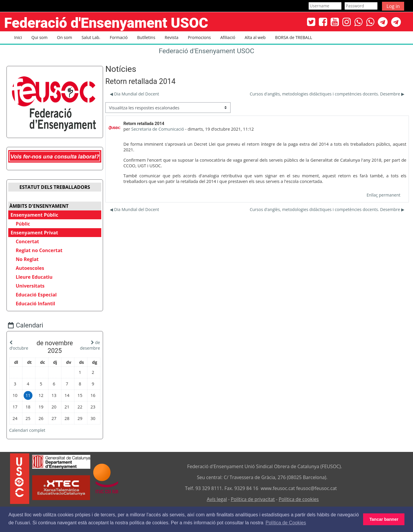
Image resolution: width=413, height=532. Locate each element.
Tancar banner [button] (384, 519)
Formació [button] (119, 37)
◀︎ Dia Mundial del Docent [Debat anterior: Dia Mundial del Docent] (134, 94)
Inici (18, 37)
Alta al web (255, 37)
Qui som (39, 37)
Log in (393, 6)
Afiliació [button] (228, 37)
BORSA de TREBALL (294, 37)
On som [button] (65, 37)
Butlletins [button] (146, 37)
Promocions (199, 37)
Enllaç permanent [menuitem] (383, 195)
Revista (172, 37)
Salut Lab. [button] (91, 37)
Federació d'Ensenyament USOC (207, 51)
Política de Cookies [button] (286, 523)
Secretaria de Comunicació (158, 129)
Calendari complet (31, 429)
